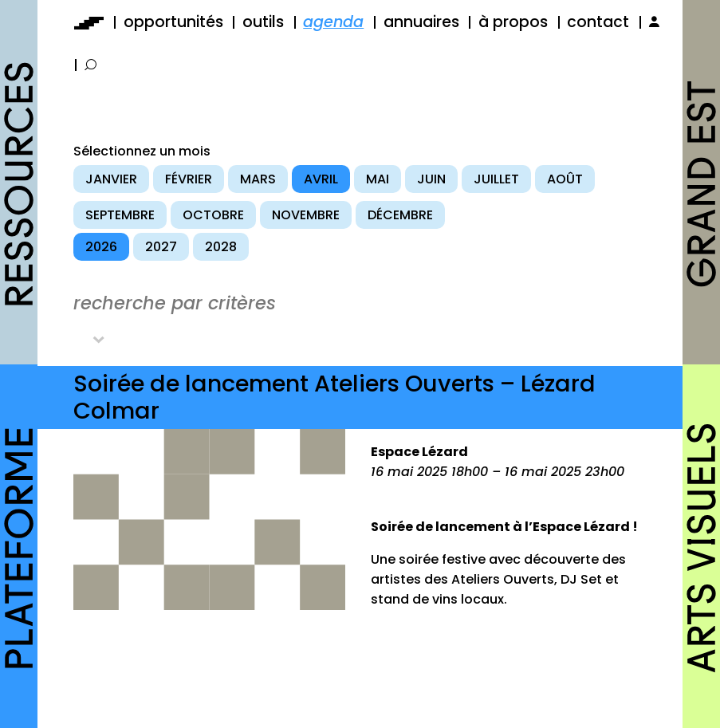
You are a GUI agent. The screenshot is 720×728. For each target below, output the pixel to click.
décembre (400, 215)
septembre (120, 215)
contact (598, 22)
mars (258, 179)
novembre (306, 215)
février (189, 179)
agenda (333, 22)
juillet (496, 179)
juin (431, 179)
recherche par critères (175, 303)
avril (321, 179)
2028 (221, 247)
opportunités (173, 22)
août (565, 179)
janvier (111, 179)
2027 (161, 247)
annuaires (421, 22)
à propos (513, 22)
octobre (213, 215)
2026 (101, 247)
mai (378, 179)
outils (263, 22)
